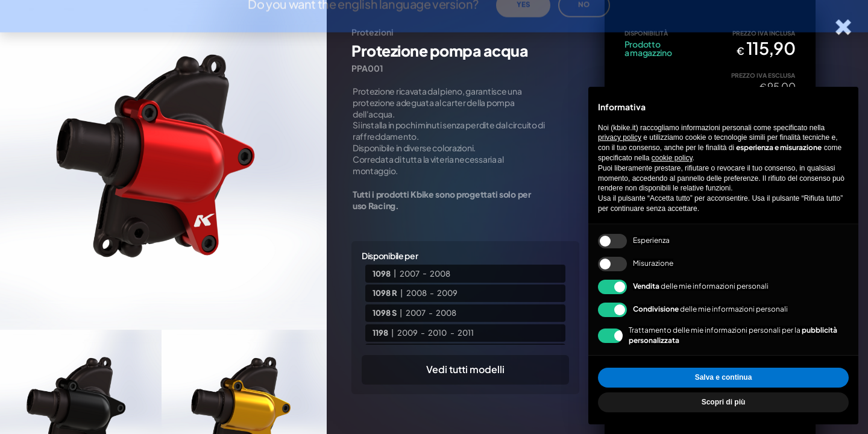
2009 (447, 293)
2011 (466, 333)
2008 (440, 273)
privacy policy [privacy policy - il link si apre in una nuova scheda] (620, 137)
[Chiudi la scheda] (844, 27)
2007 (410, 273)
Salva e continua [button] (724, 377)
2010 (437, 333)
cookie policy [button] (672, 158)
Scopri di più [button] (724, 402)
